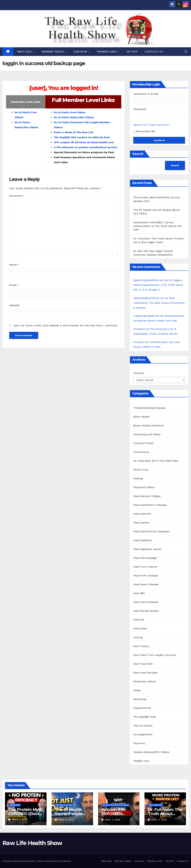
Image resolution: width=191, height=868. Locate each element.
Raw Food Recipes (145, 673)
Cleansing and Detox (147, 434)
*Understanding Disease (149, 408)
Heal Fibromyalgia (145, 558)
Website (14, 305)
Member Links (107, 52)
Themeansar (64, 861)
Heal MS (139, 620)
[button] (186, 52)
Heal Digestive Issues (147, 549)
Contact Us (154, 52)
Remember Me (144, 131)
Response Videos (145, 681)
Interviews (140, 628)
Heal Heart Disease (146, 584)
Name (14, 265)
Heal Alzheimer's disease (150, 505)
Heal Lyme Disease (146, 602)
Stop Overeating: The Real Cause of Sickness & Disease (159, 303)
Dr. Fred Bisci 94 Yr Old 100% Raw (156, 461)
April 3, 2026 (66, 820)
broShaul (139, 329)
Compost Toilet (143, 443)
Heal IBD (139, 593)
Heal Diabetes (142, 540)
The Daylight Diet (145, 717)
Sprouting (140, 699)
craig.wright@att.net (146, 316)
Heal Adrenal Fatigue (147, 496)
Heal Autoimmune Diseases (151, 531)
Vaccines (139, 743)
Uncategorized (143, 734)
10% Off (132, 52)
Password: (140, 109)
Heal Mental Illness (146, 611)
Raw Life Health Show (18, 28)
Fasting (138, 478)
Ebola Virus (141, 470)
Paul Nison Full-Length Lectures (155, 655)
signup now (140, 125)
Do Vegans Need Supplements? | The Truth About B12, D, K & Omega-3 (158, 285)
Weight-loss (141, 761)
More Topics (141, 646)
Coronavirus (141, 452)
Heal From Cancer (145, 567)
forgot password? (159, 125)
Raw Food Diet (143, 664)
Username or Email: (146, 94)
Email (14, 285)
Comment (17, 196)
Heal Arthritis (142, 514)
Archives (139, 373)
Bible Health (141, 417)
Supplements (142, 708)
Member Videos (53, 52)
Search (138, 154)
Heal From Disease (146, 576)
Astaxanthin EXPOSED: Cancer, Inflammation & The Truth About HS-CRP (158, 226)
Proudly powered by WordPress (19, 861)
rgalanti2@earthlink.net (148, 280)
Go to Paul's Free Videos (70, 112)
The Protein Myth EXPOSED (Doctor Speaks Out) (26, 814)
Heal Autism (141, 523)
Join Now (81, 52)
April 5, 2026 (20, 820)
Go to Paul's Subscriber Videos (74, 117)
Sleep (137, 690)
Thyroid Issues (143, 726)
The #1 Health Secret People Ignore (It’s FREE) (71, 814)
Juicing (138, 637)
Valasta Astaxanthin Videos (151, 752)
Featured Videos (144, 487)
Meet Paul (25, 52)
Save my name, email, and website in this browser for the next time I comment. (66, 325)
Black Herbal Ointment (148, 426)
